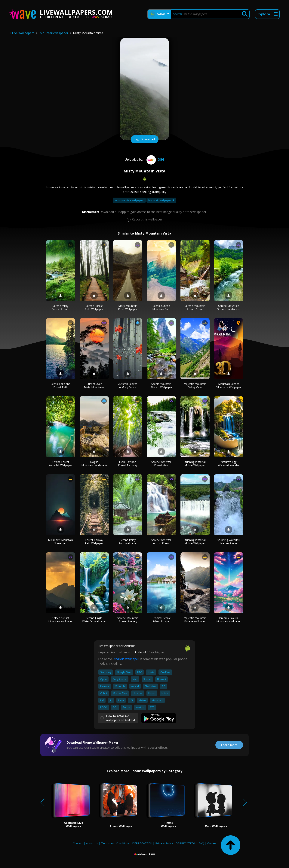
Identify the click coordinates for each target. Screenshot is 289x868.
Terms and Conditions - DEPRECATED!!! (127, 843)
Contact (78, 843)
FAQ (201, 843)
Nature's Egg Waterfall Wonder (229, 464)
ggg (155, 159)
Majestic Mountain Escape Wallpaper (195, 620)
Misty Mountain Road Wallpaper (128, 307)
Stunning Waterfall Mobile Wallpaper (195, 464)
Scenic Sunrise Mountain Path (161, 307)
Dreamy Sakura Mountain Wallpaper (229, 620)
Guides (212, 843)
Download (145, 140)
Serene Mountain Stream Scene (195, 307)
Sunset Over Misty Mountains (94, 385)
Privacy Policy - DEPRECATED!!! (175, 843)
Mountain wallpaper (54, 33)
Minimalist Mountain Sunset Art (60, 542)
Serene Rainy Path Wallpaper (128, 542)
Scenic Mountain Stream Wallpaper (161, 385)
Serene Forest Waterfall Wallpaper (60, 464)
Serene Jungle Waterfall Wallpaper (94, 620)
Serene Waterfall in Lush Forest (161, 542)
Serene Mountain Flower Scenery (128, 620)
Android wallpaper (126, 659)
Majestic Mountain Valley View (195, 385)
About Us (92, 843)
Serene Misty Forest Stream (61, 307)
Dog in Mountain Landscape (94, 464)
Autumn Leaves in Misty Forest (128, 385)
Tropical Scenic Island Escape (161, 620)
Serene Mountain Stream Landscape (229, 307)
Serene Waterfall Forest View (161, 464)
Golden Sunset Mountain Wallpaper (60, 620)
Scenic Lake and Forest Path (60, 385)
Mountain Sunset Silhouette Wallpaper (229, 385)
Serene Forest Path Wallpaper (94, 307)
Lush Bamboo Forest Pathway (128, 464)
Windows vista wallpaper (129, 200)
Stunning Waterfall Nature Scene (229, 542)
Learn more (229, 745)
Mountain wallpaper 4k (161, 200)
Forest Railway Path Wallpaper (94, 542)
